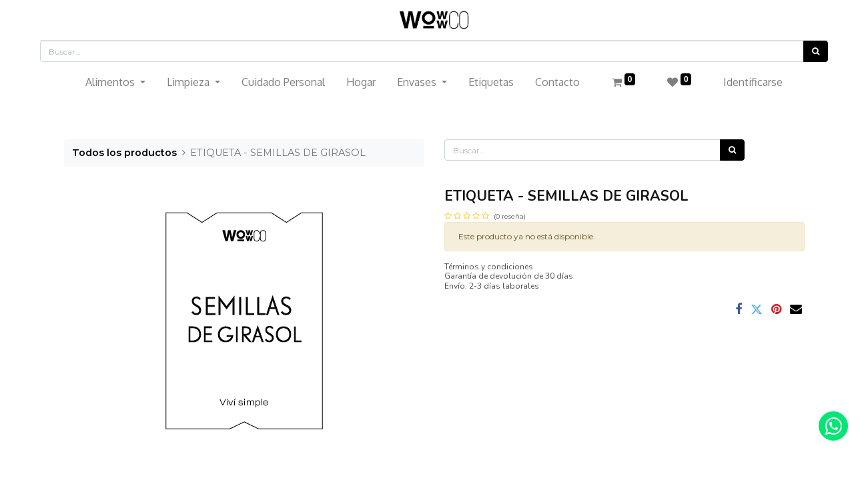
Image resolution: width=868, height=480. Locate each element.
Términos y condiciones (489, 267)
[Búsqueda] (816, 51)
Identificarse (753, 82)
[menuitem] (283, 82)
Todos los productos (124, 153)
